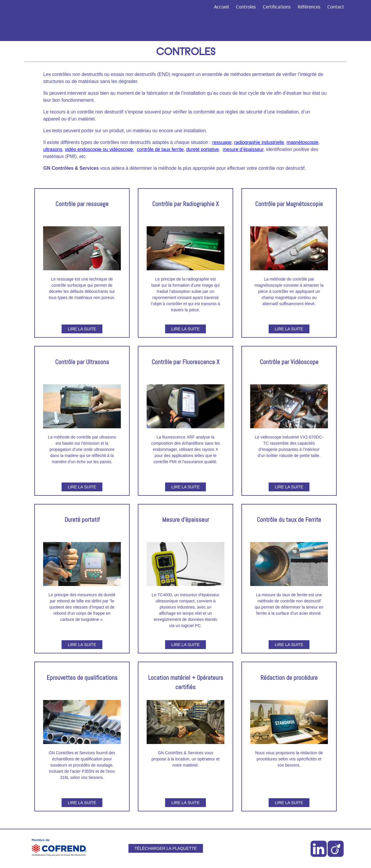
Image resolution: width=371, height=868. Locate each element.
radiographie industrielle (259, 142)
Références (309, 7)
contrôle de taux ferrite (160, 149)
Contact (336, 7)
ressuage (222, 142)
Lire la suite (82, 329)
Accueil (221, 7)
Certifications (277, 7)
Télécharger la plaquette (166, 848)
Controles (246, 7)
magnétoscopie (303, 142)
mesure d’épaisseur (243, 149)
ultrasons (53, 149)
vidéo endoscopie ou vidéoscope (99, 149)
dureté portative (203, 149)
